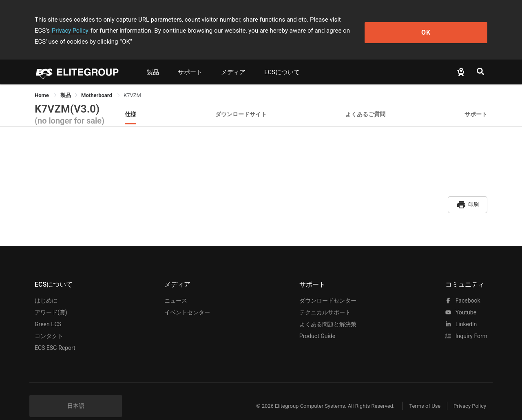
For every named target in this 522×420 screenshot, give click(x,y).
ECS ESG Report (55, 334)
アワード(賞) (51, 299)
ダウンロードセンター (328, 287)
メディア (233, 61)
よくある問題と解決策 (328, 311)
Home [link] (42, 84)
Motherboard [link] (97, 84)
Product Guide (317, 323)
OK (454, 25)
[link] (66, 84)
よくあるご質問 (365, 103)
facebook (463, 287)
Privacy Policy (378, 20)
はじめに (46, 287)
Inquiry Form (466, 323)
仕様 (130, 103)
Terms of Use (420, 392)
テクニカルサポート (325, 299)
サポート (190, 61)
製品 (153, 61)
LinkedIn (461, 311)
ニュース (176, 287)
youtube (461, 299)
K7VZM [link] (132, 84)
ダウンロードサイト (241, 103)
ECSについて (282, 61)
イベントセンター (187, 299)
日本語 (76, 392)
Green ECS (48, 311)
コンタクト (49, 323)
